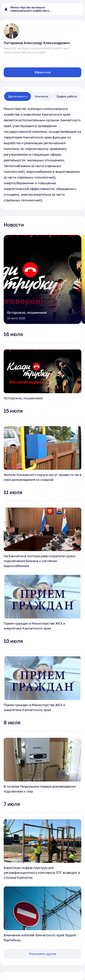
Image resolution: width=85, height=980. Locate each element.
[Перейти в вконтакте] (7, 59)
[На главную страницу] (6, 9)
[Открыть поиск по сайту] (69, 9)
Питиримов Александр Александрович (37, 43)
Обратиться (42, 72)
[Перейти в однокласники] (16, 59)
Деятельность (18, 96)
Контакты (42, 96)
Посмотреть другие (42, 954)
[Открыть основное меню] (78, 9)
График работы (67, 96)
